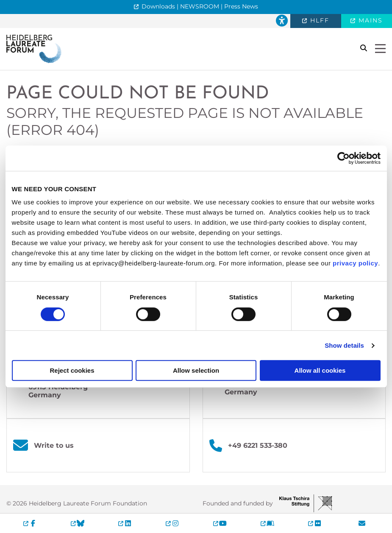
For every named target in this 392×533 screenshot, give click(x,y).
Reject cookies (72, 370)
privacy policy (355, 263)
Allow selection (196, 370)
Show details (344, 345)
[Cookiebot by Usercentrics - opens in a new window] (343, 158)
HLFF (318, 20)
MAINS (369, 20)
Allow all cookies (320, 370)
